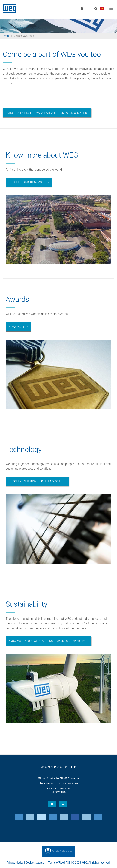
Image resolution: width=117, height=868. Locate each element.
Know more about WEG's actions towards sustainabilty (47, 641)
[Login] (82, 8)
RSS (68, 863)
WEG (8, 8)
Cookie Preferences (62, 851)
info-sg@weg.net (62, 789)
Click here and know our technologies (36, 481)
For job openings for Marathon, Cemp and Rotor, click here (47, 113)
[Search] (96, 8)
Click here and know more (27, 182)
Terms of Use (56, 863)
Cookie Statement (36, 863)
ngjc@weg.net (58, 792)
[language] (104, 8)
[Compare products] (89, 8)
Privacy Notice (15, 863)
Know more (16, 327)
